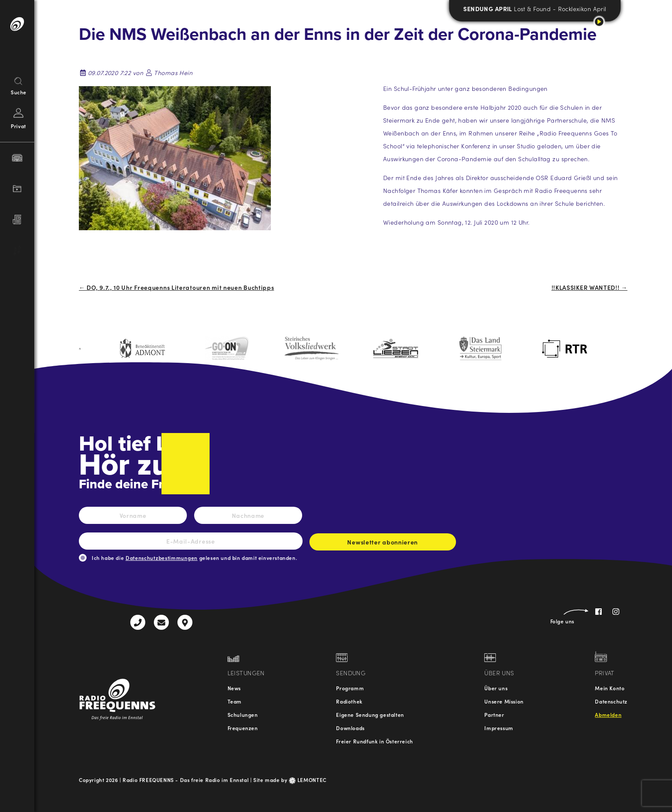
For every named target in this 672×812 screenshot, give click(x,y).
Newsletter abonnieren (383, 544)
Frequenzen (243, 728)
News (234, 688)
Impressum (499, 728)
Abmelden (608, 714)
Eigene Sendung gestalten (370, 714)
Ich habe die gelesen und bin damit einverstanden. (194, 558)
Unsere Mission (504, 701)
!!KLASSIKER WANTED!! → (589, 287)
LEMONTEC (308, 780)
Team (235, 701)
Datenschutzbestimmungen (162, 558)
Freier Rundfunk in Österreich (374, 741)
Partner (494, 714)
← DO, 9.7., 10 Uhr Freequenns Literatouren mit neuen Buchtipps (176, 287)
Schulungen (243, 714)
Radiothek (349, 701)
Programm (350, 688)
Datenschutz (611, 701)
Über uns (496, 688)
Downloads (350, 728)
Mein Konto (610, 688)
